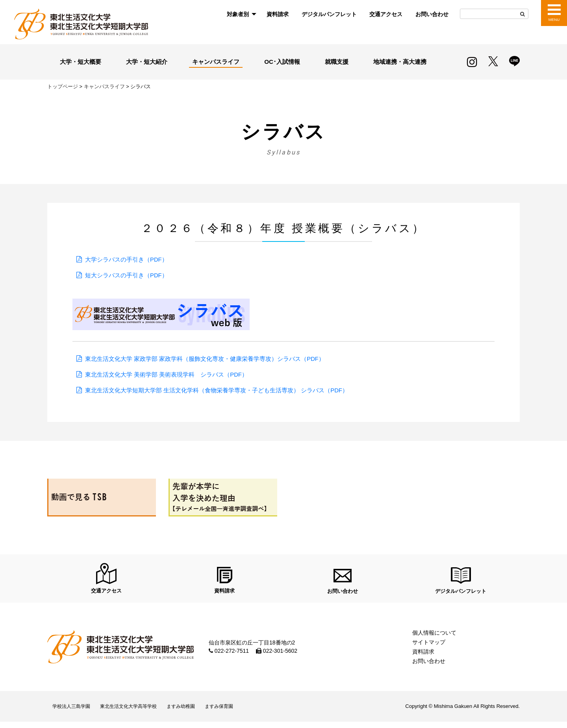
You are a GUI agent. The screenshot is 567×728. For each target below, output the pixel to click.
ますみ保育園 (240, 711)
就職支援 (336, 61)
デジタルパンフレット (329, 14)
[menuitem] (240, 14)
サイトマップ (429, 645)
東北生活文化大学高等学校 (138, 711)
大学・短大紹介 (147, 61)
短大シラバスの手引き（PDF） (129, 275)
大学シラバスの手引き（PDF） (129, 259)
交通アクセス (386, 14)
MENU (554, 20)
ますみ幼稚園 (196, 711)
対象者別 (238, 14)
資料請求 (278, 14)
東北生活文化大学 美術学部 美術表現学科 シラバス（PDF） (172, 374)
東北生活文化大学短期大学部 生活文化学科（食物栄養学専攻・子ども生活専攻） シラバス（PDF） (225, 390)
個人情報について (434, 635)
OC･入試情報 (283, 61)
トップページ (63, 86)
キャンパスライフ (217, 61)
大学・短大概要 (80, 61)
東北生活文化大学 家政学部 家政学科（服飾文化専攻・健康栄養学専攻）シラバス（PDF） (213, 359)
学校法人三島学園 (74, 711)
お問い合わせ (432, 14)
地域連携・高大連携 (399, 61)
